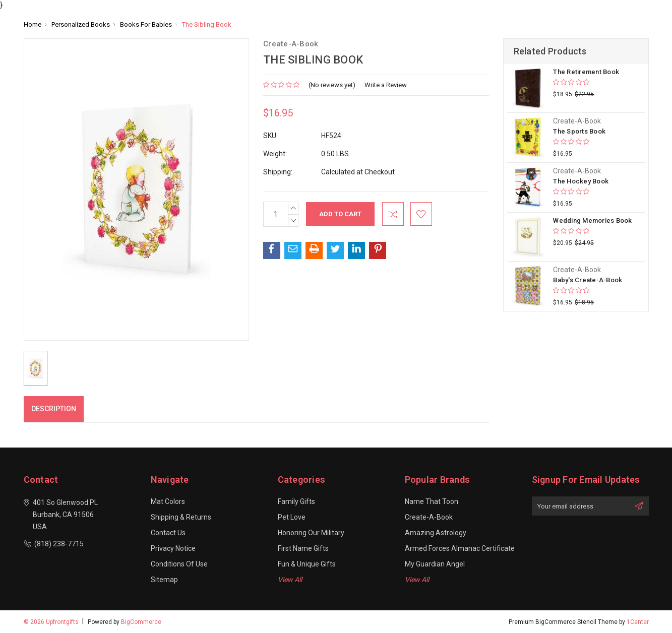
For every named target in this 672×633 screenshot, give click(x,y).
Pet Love (292, 517)
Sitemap (164, 580)
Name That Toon (432, 501)
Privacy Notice (173, 548)
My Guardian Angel (435, 564)
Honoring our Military (311, 533)
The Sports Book (579, 131)
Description (54, 409)
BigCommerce (141, 622)
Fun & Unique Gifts (307, 564)
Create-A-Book (429, 517)
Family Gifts (296, 501)
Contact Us (168, 533)
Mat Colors (168, 501)
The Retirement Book (586, 72)
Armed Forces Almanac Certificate (460, 548)
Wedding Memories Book (592, 220)
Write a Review (386, 85)
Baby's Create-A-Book (588, 280)
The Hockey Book (581, 181)
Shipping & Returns (181, 517)
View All (290, 580)
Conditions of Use (179, 564)
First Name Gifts (303, 548)
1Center (638, 622)
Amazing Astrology (436, 533)
